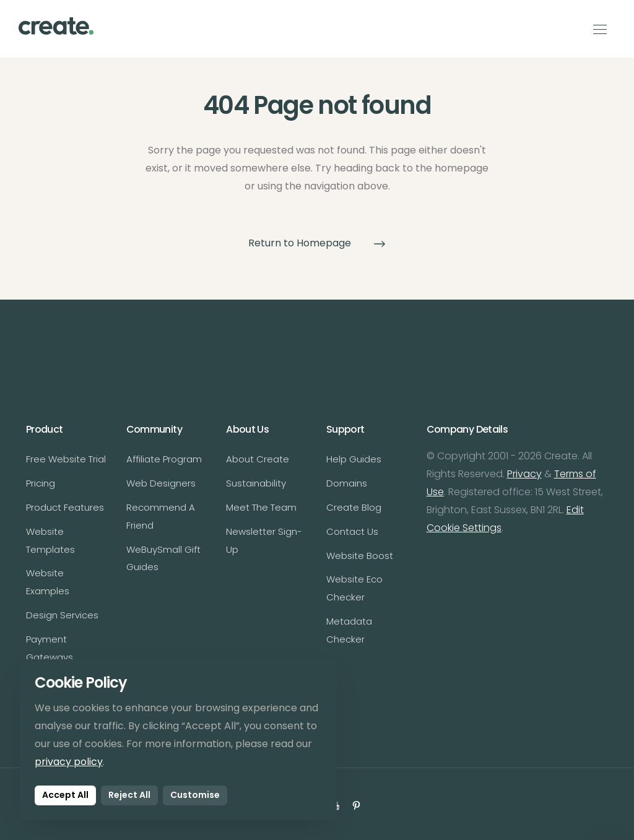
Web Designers (161, 483)
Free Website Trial (66, 459)
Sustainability (256, 483)
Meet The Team (261, 507)
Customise (195, 795)
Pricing (41, 483)
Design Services (62, 615)
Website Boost (360, 556)
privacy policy (69, 762)
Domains (347, 483)
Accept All (65, 795)
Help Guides (354, 459)
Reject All (129, 795)
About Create (258, 459)
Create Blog (354, 507)
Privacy (524, 474)
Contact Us (352, 531)
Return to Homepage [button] (317, 243)
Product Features (65, 507)
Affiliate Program (164, 459)
